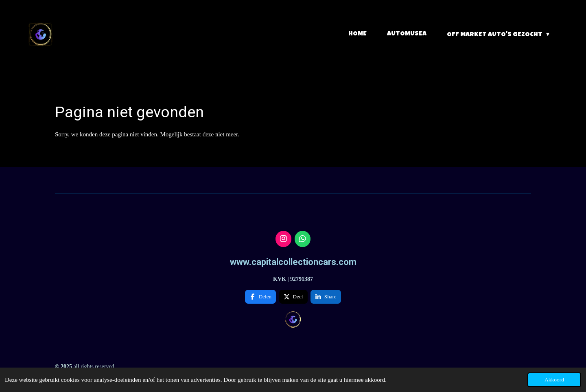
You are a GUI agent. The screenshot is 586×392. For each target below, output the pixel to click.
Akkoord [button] (554, 380)
